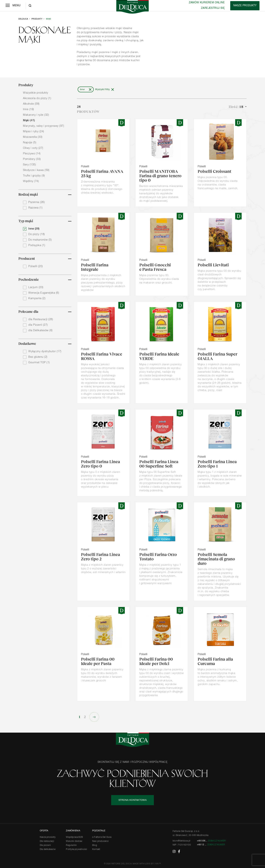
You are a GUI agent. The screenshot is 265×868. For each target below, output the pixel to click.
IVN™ (158, 864)
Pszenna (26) (37, 202)
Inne (82, 90)
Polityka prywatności (76, 849)
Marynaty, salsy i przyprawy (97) (44, 126)
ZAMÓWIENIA (73, 831)
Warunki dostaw (74, 841)
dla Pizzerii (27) (38, 325)
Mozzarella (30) (33, 137)
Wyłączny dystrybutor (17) (45, 351)
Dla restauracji (47, 841)
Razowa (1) (35, 208)
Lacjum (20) (36, 287)
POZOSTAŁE (99, 831)
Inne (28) (34, 229)
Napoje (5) (30, 142)
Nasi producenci (100, 841)
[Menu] (13, 6)
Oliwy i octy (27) (33, 148)
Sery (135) (29, 165)
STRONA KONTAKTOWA (133, 800)
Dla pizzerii (45, 845)
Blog (95, 845)
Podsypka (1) (37, 245)
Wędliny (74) (31, 181)
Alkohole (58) (31, 104)
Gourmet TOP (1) (39, 362)
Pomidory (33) (32, 159)
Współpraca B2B (74, 837)
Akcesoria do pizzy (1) (37, 98)
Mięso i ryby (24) (34, 131)
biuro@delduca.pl (181, 841)
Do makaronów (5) (40, 240)
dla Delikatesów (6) (40, 330)
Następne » (94, 717)
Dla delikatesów (48, 849)
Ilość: (237, 107)
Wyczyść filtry (103, 90)
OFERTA (44, 831)
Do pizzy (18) (37, 234)
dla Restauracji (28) (41, 319)
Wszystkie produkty (36, 93)
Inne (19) (29, 109)
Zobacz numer (217, 841)
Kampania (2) (37, 298)
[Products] (245, 6)
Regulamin (71, 845)
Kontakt (96, 849)
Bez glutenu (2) (38, 357)
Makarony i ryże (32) (36, 115)
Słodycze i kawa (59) (36, 170)
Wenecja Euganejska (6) (44, 293)
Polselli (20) (36, 266)
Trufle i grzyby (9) (34, 176)
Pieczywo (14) (32, 154)
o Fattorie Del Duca (102, 837)
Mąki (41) (29, 120)
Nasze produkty (48, 837)
